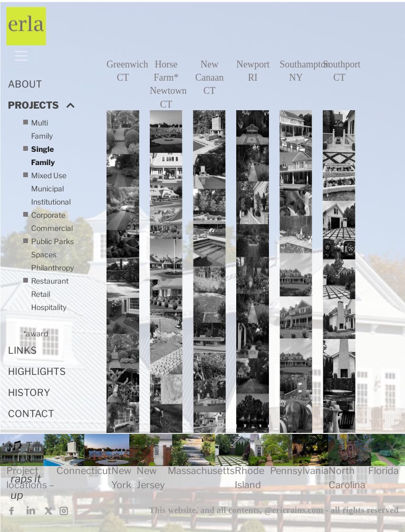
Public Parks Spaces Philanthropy (52, 254)
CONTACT (31, 414)
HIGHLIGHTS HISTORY (37, 382)
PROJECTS (33, 105)
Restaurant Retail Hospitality (50, 307)
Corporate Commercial (52, 221)
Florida (383, 471)
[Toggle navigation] (21, 56)
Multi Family (42, 129)
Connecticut (84, 471)
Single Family (43, 156)
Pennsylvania (299, 471)
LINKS (22, 350)
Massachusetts (201, 471)
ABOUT (25, 84)
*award (36, 333)
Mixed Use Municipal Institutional (51, 188)
